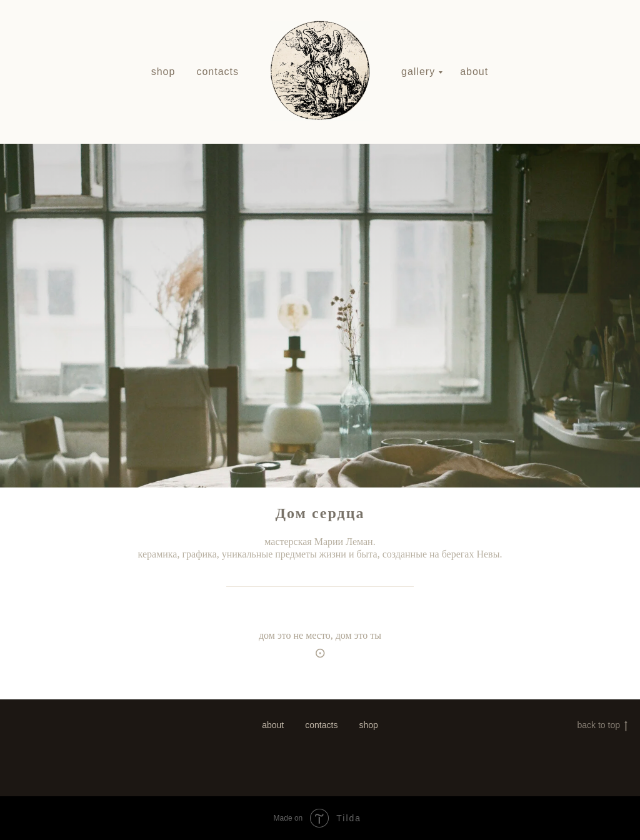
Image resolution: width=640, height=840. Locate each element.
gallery (418, 72)
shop (163, 72)
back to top (603, 726)
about (474, 72)
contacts (217, 72)
